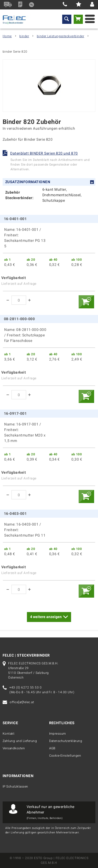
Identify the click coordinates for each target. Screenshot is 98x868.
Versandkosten (14, 748)
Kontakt (8, 734)
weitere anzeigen (49, 616)
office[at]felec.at (22, 702)
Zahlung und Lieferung (20, 741)
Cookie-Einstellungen (65, 756)
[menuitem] (67, 19)
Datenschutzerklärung (66, 741)
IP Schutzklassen (15, 787)
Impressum (58, 734)
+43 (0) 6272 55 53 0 (25, 687)
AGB (52, 748)
